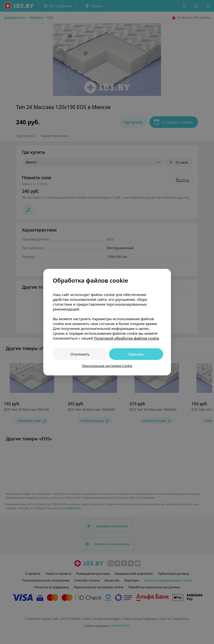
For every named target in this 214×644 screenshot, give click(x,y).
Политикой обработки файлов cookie (126, 338)
